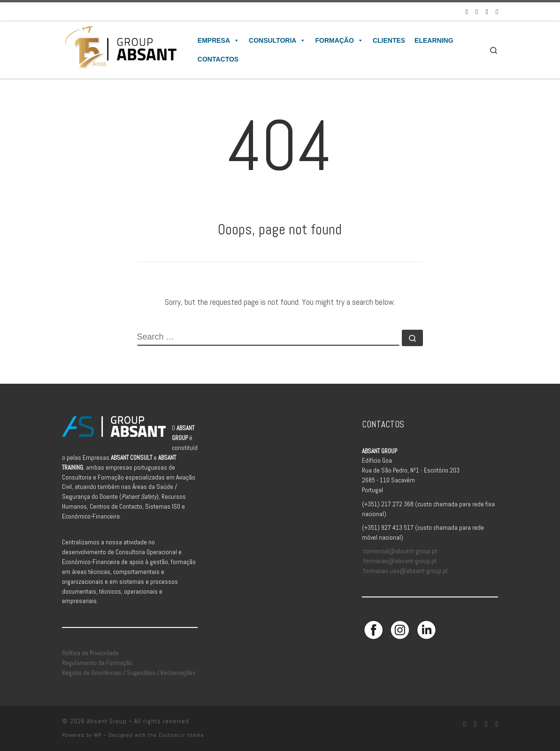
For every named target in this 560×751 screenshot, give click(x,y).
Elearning (434, 40)
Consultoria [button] (277, 40)
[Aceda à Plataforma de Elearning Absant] (497, 12)
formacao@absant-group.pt (400, 561)
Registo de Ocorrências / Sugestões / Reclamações (129, 673)
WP (98, 735)
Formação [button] (339, 40)
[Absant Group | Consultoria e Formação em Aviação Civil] (120, 49)
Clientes (389, 40)
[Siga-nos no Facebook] (467, 12)
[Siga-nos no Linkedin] (487, 12)
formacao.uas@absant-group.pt (406, 571)
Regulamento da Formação (97, 663)
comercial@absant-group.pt (400, 551)
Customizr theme (181, 735)
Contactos (218, 59)
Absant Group (107, 721)
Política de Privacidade (90, 653)
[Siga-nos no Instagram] (477, 12)
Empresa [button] (219, 40)
